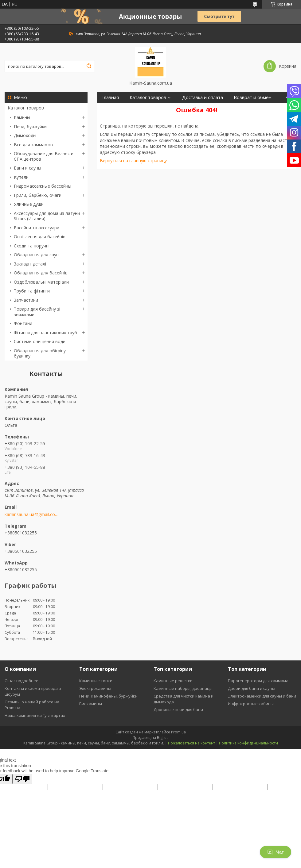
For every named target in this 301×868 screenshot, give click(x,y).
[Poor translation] (22, 779)
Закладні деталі (30, 264)
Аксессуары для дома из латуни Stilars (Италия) (47, 216)
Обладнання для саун (36, 255)
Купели (21, 177)
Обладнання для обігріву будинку (40, 353)
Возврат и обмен (253, 97)
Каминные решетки (173, 681)
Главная (110, 97)
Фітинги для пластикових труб (45, 333)
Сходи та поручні (32, 246)
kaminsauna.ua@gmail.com (31, 514)
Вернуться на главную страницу (133, 161)
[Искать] (89, 66)
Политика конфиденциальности (248, 743)
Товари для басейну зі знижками (37, 312)
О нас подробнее (21, 681)
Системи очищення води (40, 341)
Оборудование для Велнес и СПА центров (44, 156)
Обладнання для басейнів (41, 273)
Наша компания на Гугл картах (35, 715)
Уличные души (29, 204)
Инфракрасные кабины (251, 704)
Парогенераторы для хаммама (258, 681)
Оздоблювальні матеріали (41, 282)
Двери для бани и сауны (252, 688)
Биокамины (91, 704)
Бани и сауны (27, 168)
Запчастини (26, 300)
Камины (22, 117)
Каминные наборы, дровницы (183, 688)
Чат (276, 852)
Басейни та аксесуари (37, 228)
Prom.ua (178, 732)
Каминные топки (96, 681)
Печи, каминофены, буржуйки (108, 696)
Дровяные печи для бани (178, 709)
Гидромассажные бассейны (43, 186)
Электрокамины (95, 688)
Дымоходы (25, 135)
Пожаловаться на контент (192, 743)
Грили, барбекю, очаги (38, 195)
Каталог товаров (26, 108)
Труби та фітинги (32, 291)
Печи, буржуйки (30, 126)
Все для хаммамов (33, 145)
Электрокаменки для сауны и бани (262, 696)
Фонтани (23, 323)
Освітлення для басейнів (40, 237)
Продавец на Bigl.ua (151, 738)
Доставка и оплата (203, 97)
